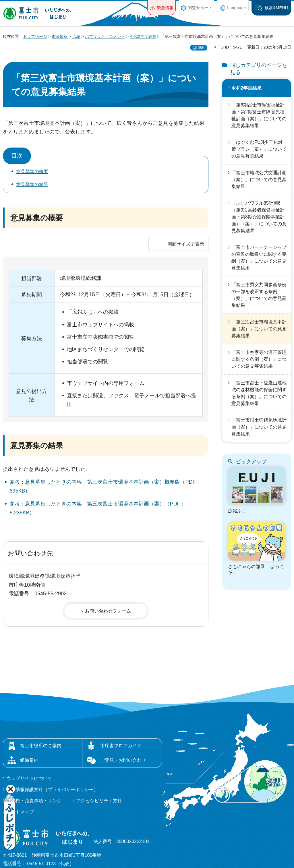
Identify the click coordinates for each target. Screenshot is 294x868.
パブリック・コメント (105, 36)
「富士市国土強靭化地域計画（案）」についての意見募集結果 (259, 427)
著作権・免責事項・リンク (34, 759)
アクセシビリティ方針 (99, 759)
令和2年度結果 (143, 36)
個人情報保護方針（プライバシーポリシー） (52, 748)
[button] (161, 8)
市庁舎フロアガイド (121, 704)
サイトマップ (20, 770)
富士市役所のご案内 (41, 704)
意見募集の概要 (32, 172)
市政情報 (60, 36)
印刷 (201, 48)
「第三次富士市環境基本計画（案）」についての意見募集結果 (259, 329)
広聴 (76, 36)
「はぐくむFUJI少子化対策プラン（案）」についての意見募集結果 (259, 149)
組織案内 (29, 719)
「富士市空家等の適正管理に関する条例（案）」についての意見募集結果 (259, 359)
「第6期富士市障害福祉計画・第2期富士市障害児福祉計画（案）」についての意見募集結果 (259, 115)
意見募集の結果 (32, 184)
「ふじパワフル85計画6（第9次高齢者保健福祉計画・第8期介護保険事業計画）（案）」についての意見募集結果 (259, 217)
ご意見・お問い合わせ (123, 719)
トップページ (35, 36)
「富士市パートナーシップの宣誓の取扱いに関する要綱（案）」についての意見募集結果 (259, 258)
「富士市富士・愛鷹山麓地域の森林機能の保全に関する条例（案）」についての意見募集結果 (259, 393)
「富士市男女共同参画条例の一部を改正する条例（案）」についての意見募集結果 (259, 295)
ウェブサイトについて (29, 737)
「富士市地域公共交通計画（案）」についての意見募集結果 (259, 180)
